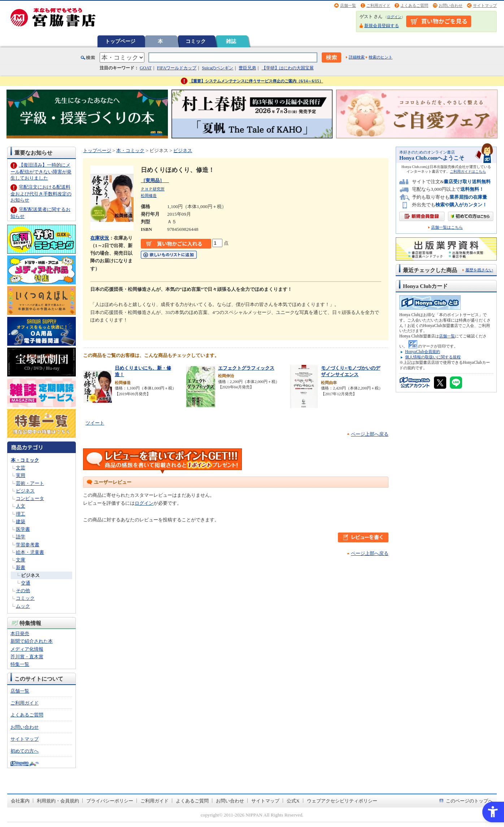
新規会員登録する (382, 26)
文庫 (21, 560)
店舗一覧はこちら (447, 227)
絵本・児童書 (30, 552)
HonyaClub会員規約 (423, 352)
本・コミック (25, 460)
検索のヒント (381, 57)
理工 (21, 514)
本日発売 (20, 634)
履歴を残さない (479, 270)
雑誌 (231, 41)
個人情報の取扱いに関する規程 (433, 357)
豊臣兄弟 (247, 68)
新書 (21, 567)
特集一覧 (20, 664)
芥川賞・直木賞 (27, 657)
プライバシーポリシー (110, 801)
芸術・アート (30, 483)
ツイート (95, 423)
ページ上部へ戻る (370, 434)
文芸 (21, 468)
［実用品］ (155, 180)
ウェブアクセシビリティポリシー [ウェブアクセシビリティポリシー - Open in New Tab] (342, 801)
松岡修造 (149, 195)
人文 (21, 506)
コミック (196, 41)
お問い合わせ (451, 5)
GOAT (146, 68)
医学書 (23, 529)
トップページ (120, 41)
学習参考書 (28, 545)
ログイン (394, 17)
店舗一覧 (348, 5)
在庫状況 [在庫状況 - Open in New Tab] (100, 238)
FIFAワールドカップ (177, 68)
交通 (26, 583)
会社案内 (20, 801)
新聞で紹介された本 (32, 641)
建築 (21, 522)
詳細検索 (357, 57)
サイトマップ (485, 5)
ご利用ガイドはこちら (468, 171)
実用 (21, 475)
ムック (23, 606)
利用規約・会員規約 (58, 801)
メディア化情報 (27, 649)
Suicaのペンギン (218, 68)
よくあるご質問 (414, 5)
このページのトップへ (469, 801)
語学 (21, 537)
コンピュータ (30, 498)
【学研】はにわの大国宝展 (288, 68)
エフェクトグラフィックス (246, 368)
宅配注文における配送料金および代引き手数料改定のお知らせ (41, 193)
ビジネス (25, 491)
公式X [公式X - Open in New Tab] (293, 801)
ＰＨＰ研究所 (153, 189)
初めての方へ (25, 751)
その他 (23, 591)
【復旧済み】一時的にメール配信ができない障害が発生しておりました (41, 171)
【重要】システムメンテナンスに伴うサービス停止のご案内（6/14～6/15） (256, 81)
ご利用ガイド (378, 5)
